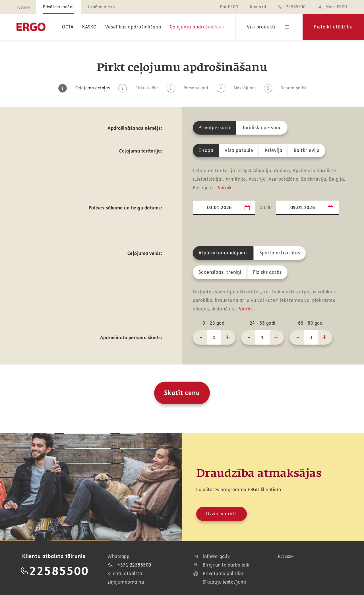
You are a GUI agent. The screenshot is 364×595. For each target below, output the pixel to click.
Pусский (23, 7)
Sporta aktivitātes (280, 253)
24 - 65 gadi (263, 323)
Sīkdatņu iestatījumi (225, 582)
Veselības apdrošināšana (133, 27)
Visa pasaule (239, 150)
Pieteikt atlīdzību (333, 27)
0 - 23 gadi (214, 323)
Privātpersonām (58, 7)
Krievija (274, 150)
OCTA (68, 27)
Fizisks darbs (267, 272)
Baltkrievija (307, 150)
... (247, 207)
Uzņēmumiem (101, 7)
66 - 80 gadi (311, 323)
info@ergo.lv (211, 557)
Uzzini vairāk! (222, 514)
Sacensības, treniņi (220, 272)
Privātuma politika (218, 574)
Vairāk (225, 188)
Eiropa (206, 150)
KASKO (90, 27)
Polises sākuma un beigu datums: (126, 208)
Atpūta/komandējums (223, 253)
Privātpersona (214, 128)
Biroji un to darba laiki (222, 565)
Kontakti (258, 7)
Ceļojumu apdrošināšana (198, 27)
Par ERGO (229, 7)
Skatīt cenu (182, 393)
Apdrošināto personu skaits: (131, 338)
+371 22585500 (129, 565)
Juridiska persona (262, 128)
